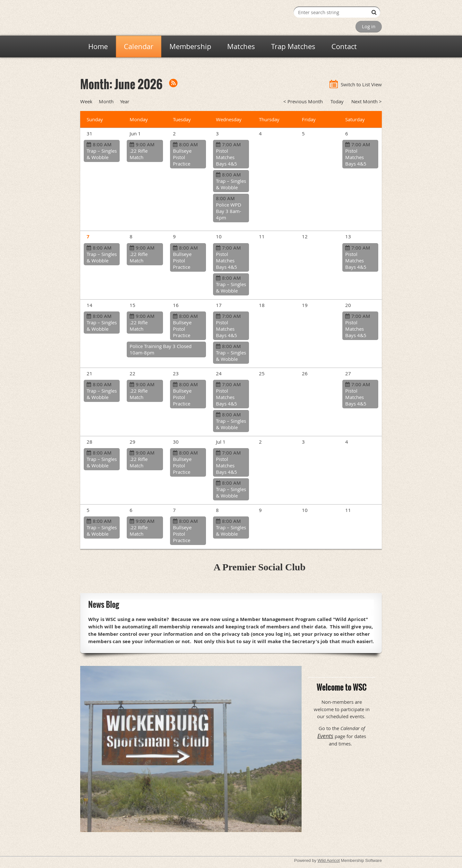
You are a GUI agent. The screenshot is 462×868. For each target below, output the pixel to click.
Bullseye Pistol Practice (182, 157)
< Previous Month (303, 101)
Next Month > (367, 101)
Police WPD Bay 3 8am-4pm (229, 211)
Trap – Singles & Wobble (102, 154)
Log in (369, 26)
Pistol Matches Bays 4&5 (227, 157)
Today (337, 101)
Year (125, 101)
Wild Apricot (329, 860)
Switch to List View (361, 84)
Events (325, 736)
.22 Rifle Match (139, 154)
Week (86, 101)
